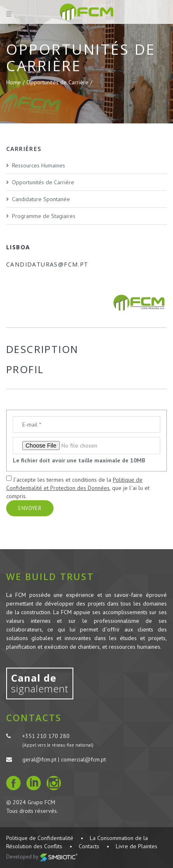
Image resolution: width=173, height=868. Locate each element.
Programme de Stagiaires (44, 216)
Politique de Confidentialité (40, 838)
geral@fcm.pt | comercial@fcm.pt (64, 759)
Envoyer (30, 508)
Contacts (89, 846)
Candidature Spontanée (41, 199)
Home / (16, 82)
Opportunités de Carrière (43, 182)
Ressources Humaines (39, 165)
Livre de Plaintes (137, 846)
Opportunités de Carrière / (59, 82)
